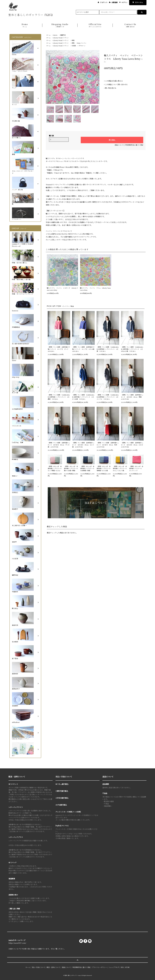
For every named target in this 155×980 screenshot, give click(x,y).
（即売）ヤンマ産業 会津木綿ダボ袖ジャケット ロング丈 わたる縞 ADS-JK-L (83, 349)
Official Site (95, 25)
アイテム (137, 2)
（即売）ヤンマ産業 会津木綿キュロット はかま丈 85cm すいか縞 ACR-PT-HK (59, 445)
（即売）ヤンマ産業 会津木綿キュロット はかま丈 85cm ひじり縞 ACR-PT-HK (83, 445)
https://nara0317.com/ (17, 943)
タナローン (82, 46)
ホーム (48, 35)
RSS (122, 967)
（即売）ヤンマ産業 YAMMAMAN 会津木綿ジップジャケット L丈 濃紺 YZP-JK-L (59, 397)
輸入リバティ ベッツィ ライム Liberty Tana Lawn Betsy (95, 289)
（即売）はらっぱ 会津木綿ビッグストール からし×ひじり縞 (120, 468)
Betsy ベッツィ (82, 43)
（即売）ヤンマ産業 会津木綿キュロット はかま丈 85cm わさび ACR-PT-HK (132, 445)
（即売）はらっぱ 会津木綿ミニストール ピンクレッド (136, 468)
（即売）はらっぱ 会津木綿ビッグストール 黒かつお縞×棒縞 (71, 468)
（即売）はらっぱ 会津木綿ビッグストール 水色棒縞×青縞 (88, 468)
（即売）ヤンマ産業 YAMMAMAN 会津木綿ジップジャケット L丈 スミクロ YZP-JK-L (108, 397)
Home (25, 25)
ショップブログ (114, 967)
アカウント (104, 2)
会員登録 (115, 2)
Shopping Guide (60, 25)
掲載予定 (63, 35)
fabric (55, 35)
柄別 (73, 40)
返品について (119, 145)
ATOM (127, 967)
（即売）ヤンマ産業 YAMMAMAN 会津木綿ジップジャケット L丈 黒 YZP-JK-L (108, 349)
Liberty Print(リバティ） (61, 38)
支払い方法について (38, 967)
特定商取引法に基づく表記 (134, 145)
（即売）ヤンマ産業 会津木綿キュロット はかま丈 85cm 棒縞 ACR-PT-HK (132, 397)
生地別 (74, 46)
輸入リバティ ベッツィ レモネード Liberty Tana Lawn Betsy (62, 289)
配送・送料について (53, 967)
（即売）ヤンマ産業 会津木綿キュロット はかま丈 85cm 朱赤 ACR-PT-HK (108, 445)
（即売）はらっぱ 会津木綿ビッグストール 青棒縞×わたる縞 (104, 468)
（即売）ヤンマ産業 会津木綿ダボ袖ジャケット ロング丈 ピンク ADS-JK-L (59, 349)
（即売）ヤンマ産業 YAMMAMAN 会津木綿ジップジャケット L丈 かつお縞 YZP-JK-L (83, 397)
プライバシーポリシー (100, 967)
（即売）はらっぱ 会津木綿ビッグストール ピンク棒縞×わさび (55, 468)
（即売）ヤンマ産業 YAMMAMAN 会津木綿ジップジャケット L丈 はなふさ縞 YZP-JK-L (132, 349)
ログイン (124, 2)
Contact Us (130, 25)
